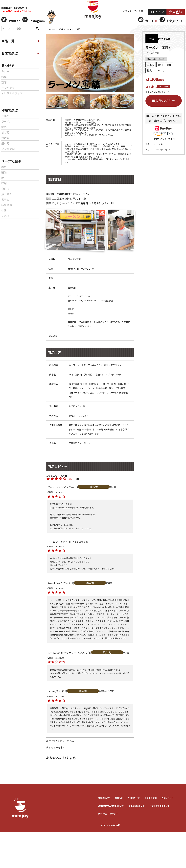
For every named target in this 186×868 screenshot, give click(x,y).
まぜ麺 (5, 132)
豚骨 (4, 167)
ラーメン (7, 121)
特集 (4, 77)
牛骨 (4, 210)
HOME (52, 29)
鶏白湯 (5, 189)
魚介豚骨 (7, 194)
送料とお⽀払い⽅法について (111, 806)
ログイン (157, 12)
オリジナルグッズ (12, 93)
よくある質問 (151, 798)
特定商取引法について (160, 806)
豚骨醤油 (7, 205)
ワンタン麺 (8, 149)
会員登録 (176, 12)
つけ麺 (5, 138)
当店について (104, 798)
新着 (4, 82)
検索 (37, 28)
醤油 (4, 172)
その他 (5, 216)
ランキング (8, 88)
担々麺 (5, 143)
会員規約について (137, 806)
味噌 (4, 183)
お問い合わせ (167, 798)
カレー (5, 71)
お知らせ (119, 798)
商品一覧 (20, 41)
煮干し (5, 200)
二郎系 (5, 116)
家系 (4, 127)
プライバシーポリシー (108, 814)
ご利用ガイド (134, 798)
